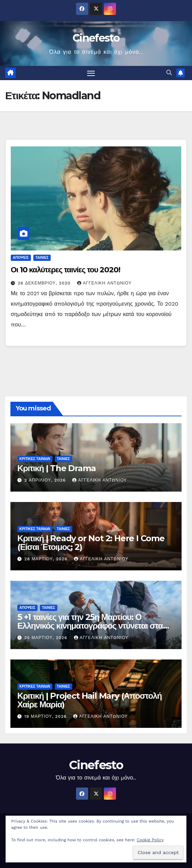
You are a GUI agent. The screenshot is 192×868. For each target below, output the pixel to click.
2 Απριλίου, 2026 (46, 480)
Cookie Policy (150, 840)
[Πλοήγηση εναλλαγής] (91, 73)
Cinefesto (96, 38)
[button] (169, 73)
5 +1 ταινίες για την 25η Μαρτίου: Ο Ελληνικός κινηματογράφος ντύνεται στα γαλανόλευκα (90, 626)
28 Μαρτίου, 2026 (47, 559)
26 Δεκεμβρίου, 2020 (45, 283)
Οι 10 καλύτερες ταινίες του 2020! (65, 270)
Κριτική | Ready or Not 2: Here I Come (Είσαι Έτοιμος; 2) (91, 543)
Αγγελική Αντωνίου (104, 283)
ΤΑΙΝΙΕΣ (42, 258)
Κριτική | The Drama (56, 468)
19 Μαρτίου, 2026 (46, 716)
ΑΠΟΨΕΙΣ (21, 258)
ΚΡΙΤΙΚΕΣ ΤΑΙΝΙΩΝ (35, 459)
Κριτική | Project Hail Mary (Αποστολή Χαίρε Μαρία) (90, 700)
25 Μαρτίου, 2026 (47, 638)
